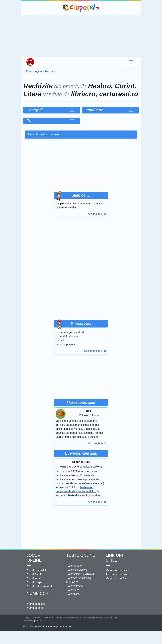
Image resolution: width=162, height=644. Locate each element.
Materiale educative (117, 570)
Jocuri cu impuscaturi (39, 586)
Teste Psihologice (77, 570)
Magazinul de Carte (117, 578)
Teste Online (81, 555)
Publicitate (48, 617)
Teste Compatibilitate (79, 578)
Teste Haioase (75, 586)
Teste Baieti (73, 594)
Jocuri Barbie (34, 574)
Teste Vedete (74, 566)
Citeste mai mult (95, 351)
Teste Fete (73, 590)
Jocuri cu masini (36, 570)
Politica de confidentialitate (96, 617)
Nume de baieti (36, 604)
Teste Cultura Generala (80, 574)
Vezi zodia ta (97, 443)
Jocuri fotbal (34, 578)
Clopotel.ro (81, 8)
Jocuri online (34, 558)
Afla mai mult (97, 214)
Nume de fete (35, 608)
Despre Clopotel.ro (32, 617)
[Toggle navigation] (131, 62)
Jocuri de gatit (35, 582)
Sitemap (39, 621)
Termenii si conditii (72, 617)
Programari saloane (117, 574)
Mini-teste (72, 582)
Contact (58, 617)
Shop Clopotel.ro (30, 62)
